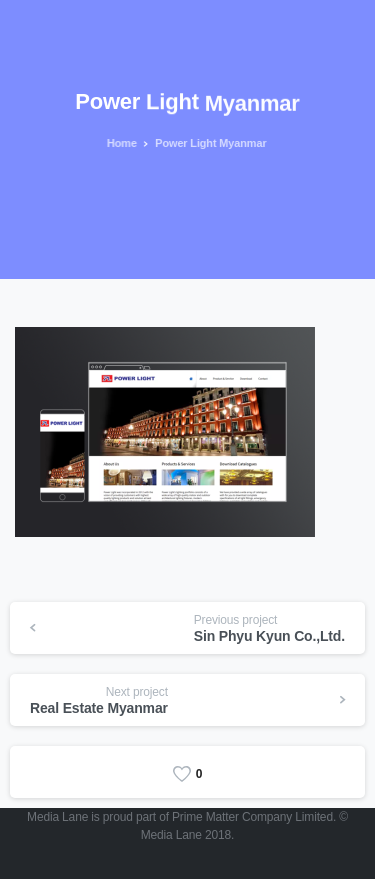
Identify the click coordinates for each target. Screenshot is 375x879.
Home (121, 143)
